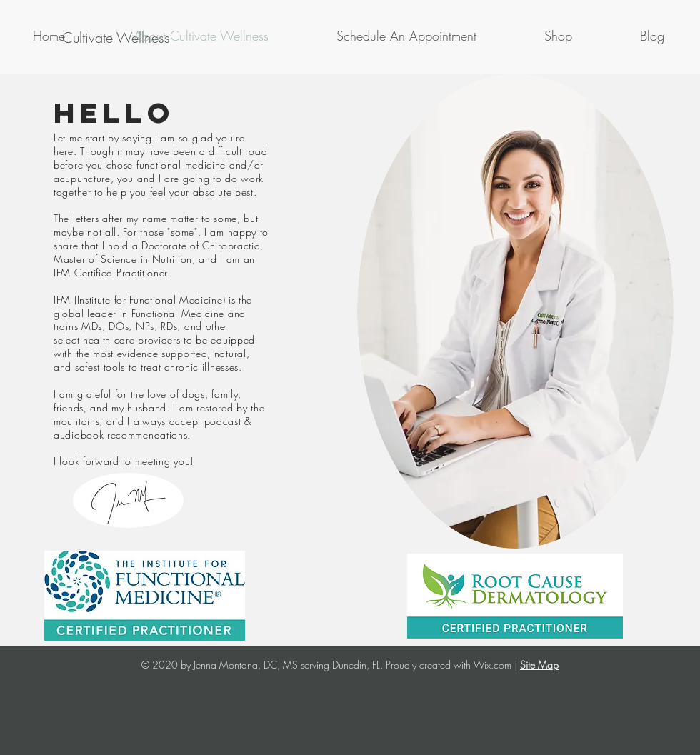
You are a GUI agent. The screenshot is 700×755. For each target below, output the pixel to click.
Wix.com (492, 665)
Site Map (539, 665)
